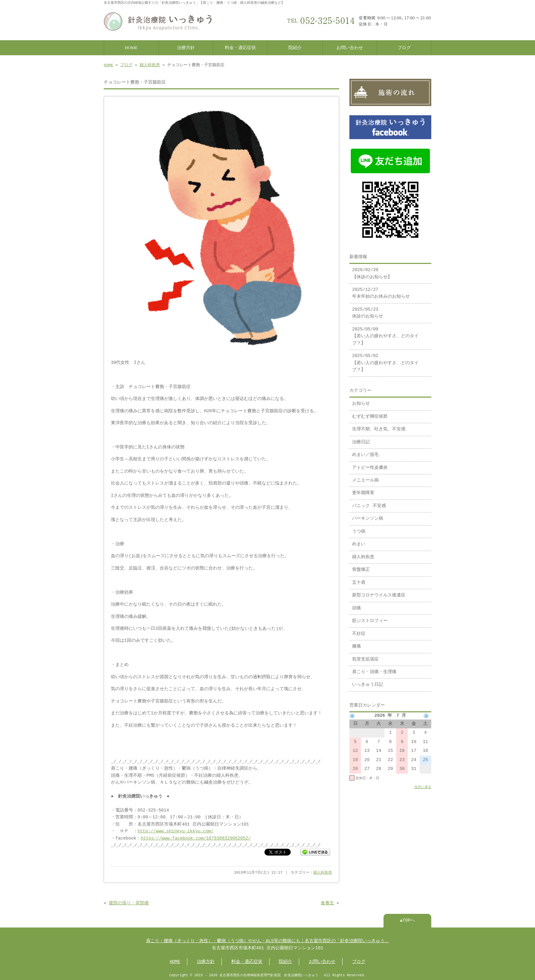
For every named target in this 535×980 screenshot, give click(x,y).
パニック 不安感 (369, 503)
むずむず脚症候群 (370, 413)
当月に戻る (423, 784)
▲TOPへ (407, 919)
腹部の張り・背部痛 (129, 902)
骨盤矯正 (361, 566)
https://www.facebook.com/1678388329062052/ (196, 837)
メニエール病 (365, 477)
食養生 (327, 902)
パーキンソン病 (368, 515)
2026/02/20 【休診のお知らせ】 (372, 270)
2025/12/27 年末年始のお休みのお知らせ (381, 290)
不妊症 (359, 630)
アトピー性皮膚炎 (370, 464)
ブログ (404, 47)
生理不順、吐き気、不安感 (379, 426)
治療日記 (361, 439)
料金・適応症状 (240, 47)
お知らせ (361, 400)
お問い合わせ (350, 47)
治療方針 (186, 47)
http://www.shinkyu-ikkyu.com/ (176, 830)
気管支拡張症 (365, 656)
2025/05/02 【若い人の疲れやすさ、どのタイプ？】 (385, 360)
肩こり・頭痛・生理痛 (374, 669)
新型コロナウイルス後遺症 (379, 592)
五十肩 (359, 579)
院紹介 (295, 47)
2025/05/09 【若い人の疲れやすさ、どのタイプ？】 (385, 333)
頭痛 (357, 605)
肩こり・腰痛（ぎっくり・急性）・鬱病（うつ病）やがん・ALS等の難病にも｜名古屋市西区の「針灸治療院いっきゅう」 (267, 940)
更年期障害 (363, 490)
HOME (131, 47)
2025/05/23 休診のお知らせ (368, 310)
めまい (359, 541)
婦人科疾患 (150, 64)
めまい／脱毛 (365, 451)
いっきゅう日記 (368, 681)
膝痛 (357, 643)
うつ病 (359, 528)
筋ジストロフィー (370, 618)
